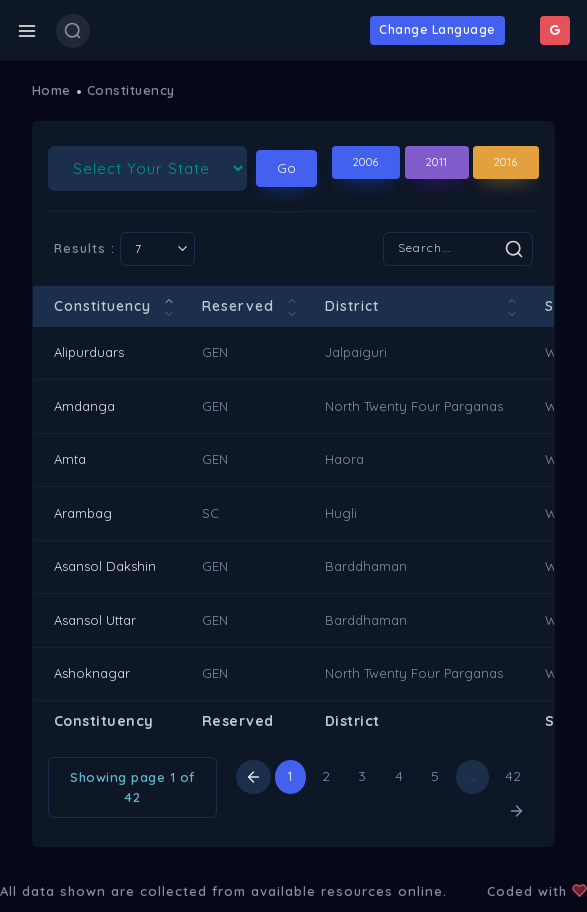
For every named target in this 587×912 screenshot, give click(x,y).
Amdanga (84, 406)
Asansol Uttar (95, 620)
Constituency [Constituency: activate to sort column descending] (102, 306)
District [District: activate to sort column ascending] (352, 306)
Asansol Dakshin (105, 566)
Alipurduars (89, 352)
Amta (70, 459)
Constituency (131, 90)
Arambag (83, 513)
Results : (124, 249)
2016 (506, 162)
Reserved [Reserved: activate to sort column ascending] (238, 306)
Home (51, 90)
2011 (437, 162)
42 (513, 776)
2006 (366, 162)
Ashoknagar (92, 673)
